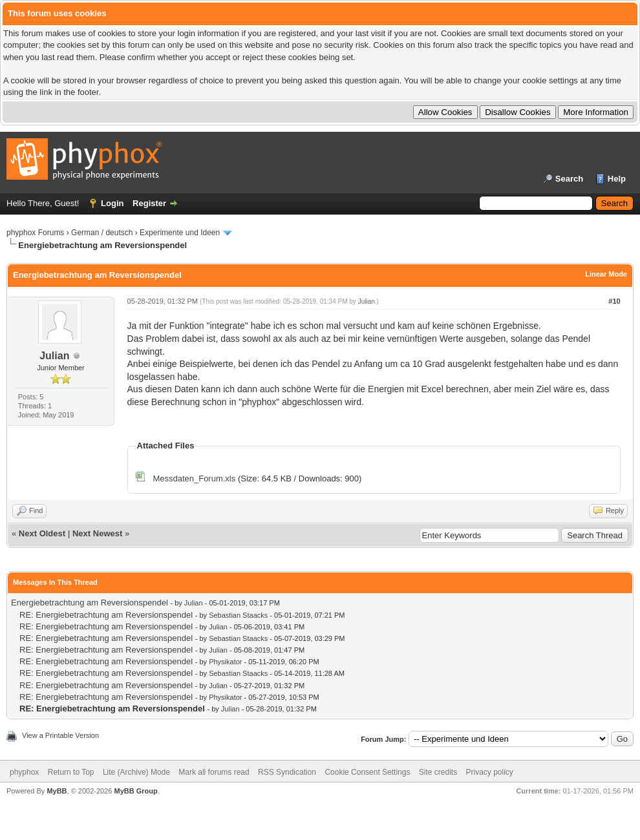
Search (569, 179)
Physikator (225, 662)
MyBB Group (135, 791)
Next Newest (97, 533)
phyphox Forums (35, 233)
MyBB (57, 791)
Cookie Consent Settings (367, 772)
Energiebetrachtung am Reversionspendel (90, 603)
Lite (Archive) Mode (136, 772)
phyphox (24, 772)
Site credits (438, 772)
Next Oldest (42, 533)
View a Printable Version (60, 735)
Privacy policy (490, 772)
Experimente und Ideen (180, 233)
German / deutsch (102, 233)
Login (112, 203)
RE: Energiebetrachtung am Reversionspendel (106, 615)
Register (149, 203)
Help (617, 179)
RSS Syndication (287, 772)
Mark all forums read (214, 772)
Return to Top (71, 772)
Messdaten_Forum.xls (194, 478)
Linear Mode (606, 274)
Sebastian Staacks (238, 615)
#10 (614, 301)
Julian (54, 356)
